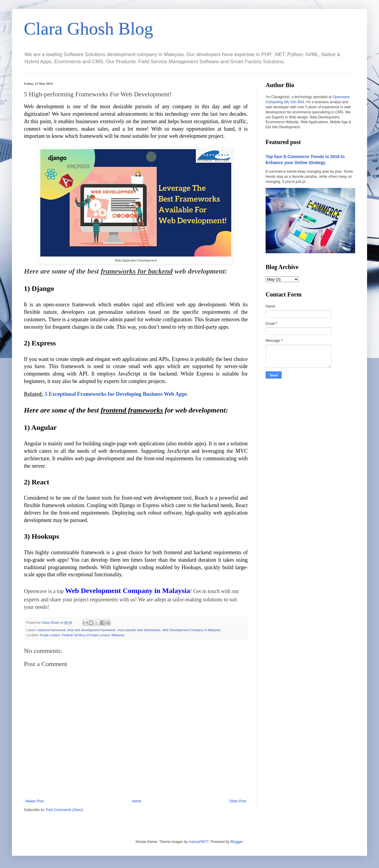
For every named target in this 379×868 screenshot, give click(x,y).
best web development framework (91, 630)
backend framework (52, 630)
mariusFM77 (199, 842)
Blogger (237, 842)
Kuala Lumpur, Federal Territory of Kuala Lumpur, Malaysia (82, 635)
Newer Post (35, 801)
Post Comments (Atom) (64, 810)
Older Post (238, 801)
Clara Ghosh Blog (88, 29)
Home (137, 801)
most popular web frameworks (139, 630)
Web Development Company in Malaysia (191, 630)
